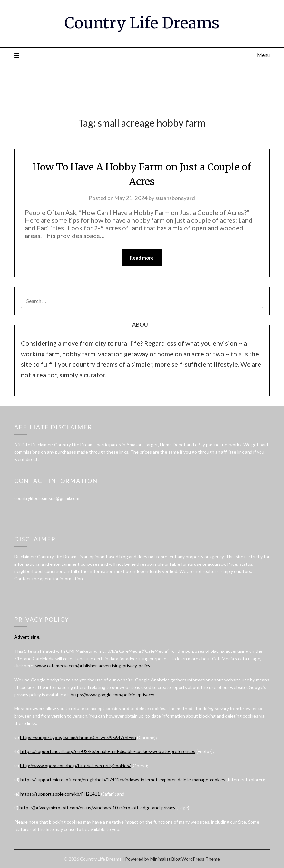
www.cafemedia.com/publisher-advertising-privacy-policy (93, 665)
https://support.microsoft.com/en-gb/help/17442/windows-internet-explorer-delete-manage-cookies (123, 780)
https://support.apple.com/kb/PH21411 (60, 794)
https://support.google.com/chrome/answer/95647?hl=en (78, 737)
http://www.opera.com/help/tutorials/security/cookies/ (75, 765)
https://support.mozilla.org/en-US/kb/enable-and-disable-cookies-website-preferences (108, 751)
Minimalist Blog (165, 859)
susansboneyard (175, 198)
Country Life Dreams (142, 23)
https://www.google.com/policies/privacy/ (113, 694)
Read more (142, 258)
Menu (263, 55)
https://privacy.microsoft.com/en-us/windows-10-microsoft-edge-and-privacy (97, 808)
